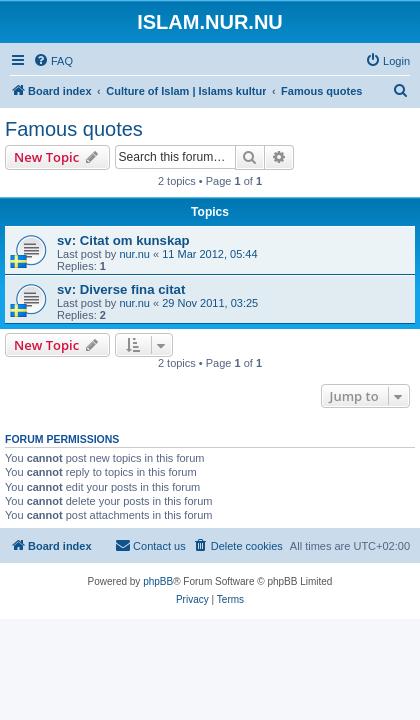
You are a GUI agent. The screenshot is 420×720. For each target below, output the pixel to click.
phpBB (158, 581)
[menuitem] (53, 61)
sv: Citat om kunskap (123, 240)
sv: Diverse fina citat (121, 289)
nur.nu (134, 254)
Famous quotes (74, 129)
